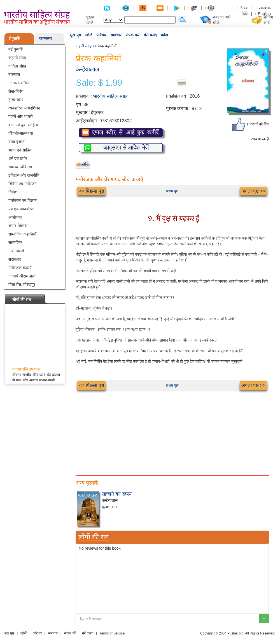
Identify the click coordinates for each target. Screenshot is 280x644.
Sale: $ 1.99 (99, 83)
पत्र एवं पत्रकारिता (21, 209)
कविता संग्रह (17, 66)
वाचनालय (46, 39)
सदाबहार (15, 259)
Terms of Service (112, 633)
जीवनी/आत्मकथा (21, 133)
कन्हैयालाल (87, 69)
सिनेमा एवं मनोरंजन (23, 184)
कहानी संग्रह (17, 58)
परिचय (101, 35)
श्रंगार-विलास (18, 226)
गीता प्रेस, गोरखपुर (22, 284)
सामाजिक (15, 242)
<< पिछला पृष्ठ (92, 191)
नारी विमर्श (16, 251)
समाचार (116, 35)
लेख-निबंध (16, 91)
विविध (13, 192)
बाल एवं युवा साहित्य (23, 125)
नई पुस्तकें (16, 49)
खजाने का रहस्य (117, 494)
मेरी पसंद (150, 35)
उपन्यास (14, 74)
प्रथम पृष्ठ (172, 191)
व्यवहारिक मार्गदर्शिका (24, 108)
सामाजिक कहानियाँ (22, 234)
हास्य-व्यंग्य (16, 100)
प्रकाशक (265, 8)
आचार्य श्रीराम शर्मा (22, 276)
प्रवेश (164, 35)
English (264, 14)
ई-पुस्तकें (14, 39)
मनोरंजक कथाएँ (20, 268)
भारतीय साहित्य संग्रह (110, 96)
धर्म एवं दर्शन (18, 158)
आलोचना (15, 217)
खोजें (89, 35)
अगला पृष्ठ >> (253, 191)
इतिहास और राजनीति (24, 175)
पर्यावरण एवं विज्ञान (23, 200)
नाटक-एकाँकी (19, 83)
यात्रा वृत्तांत (17, 142)
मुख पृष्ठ (75, 35)
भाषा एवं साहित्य (20, 150)
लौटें (85, 164)
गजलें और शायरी (21, 116)
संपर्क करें (133, 35)
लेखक (244, 8)
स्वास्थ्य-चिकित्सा (20, 167)
